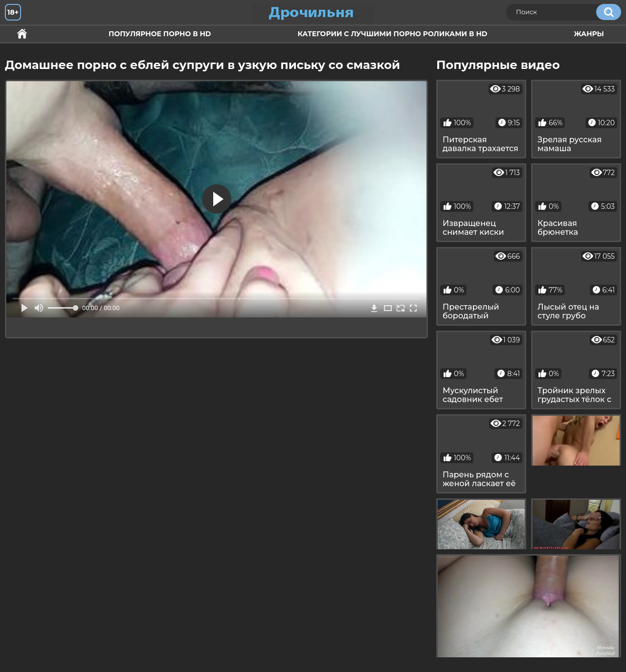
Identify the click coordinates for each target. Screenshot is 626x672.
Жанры (589, 34)
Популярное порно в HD (160, 34)
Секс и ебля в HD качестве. (22, 34)
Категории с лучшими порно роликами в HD (392, 34)
